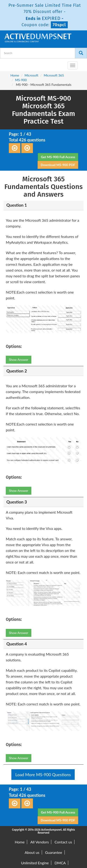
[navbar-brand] (9, 64)
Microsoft (31, 75)
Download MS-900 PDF (58, 165)
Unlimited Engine (35, 863)
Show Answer (19, 360)
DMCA (60, 863)
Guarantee (53, 852)
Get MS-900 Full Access (58, 157)
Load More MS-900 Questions (43, 775)
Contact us (63, 842)
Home (15, 75)
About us (32, 852)
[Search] (81, 53)
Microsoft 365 (54, 75)
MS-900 (21, 80)
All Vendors (40, 842)
